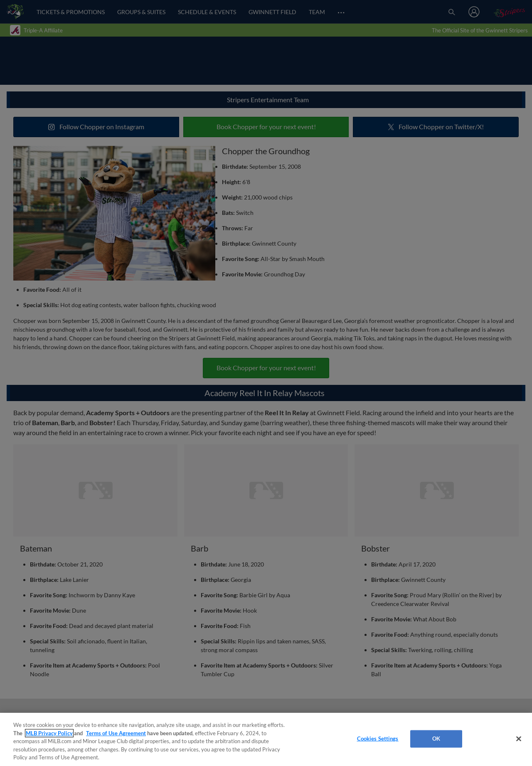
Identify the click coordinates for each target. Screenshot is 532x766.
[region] (266, 739)
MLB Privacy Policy (49, 733)
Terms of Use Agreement (116, 733)
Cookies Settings (378, 739)
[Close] (519, 739)
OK (436, 739)
